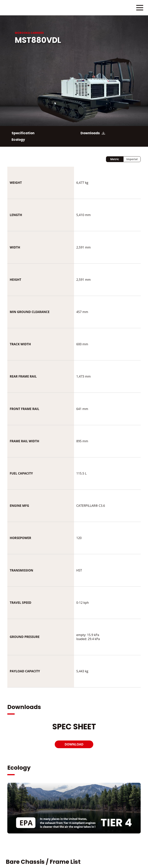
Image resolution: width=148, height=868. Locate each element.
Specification (23, 133)
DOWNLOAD (74, 744)
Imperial (132, 159)
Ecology (18, 140)
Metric (115, 159)
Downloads (90, 133)
